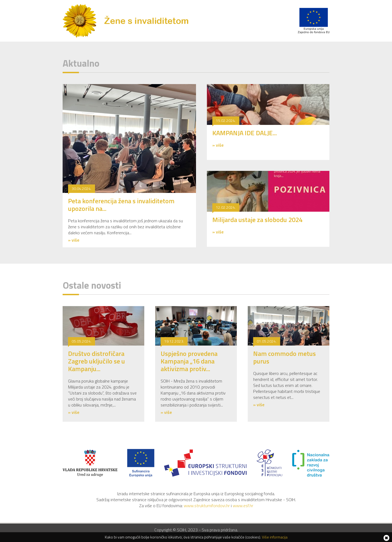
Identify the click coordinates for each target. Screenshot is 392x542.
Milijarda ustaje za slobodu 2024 (257, 220)
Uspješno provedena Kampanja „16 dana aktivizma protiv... (189, 361)
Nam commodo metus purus (284, 357)
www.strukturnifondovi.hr (207, 506)
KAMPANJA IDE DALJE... (245, 133)
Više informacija (275, 537)
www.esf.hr (243, 506)
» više (74, 240)
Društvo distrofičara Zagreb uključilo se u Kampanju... (97, 361)
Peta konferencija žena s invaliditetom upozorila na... (121, 205)
